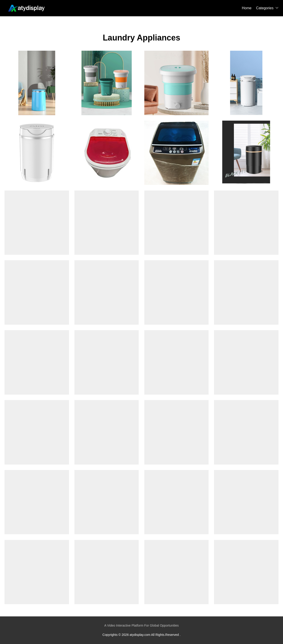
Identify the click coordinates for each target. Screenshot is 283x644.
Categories (265, 8)
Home (247, 8)
